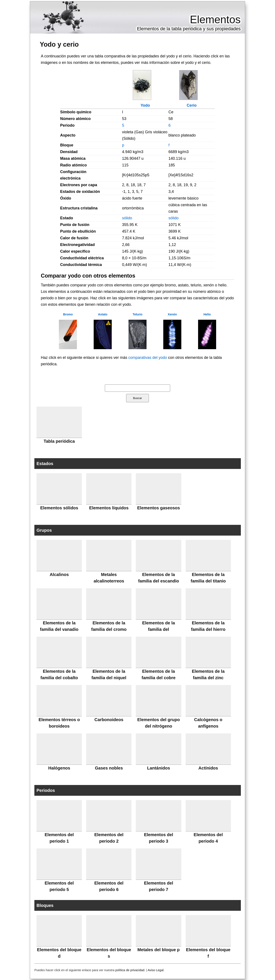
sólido (127, 218)
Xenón (172, 314)
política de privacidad (130, 970)
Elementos (215, 20)
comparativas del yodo (148, 358)
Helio (207, 314)
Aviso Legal (156, 970)
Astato (103, 314)
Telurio (137, 314)
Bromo (68, 314)
